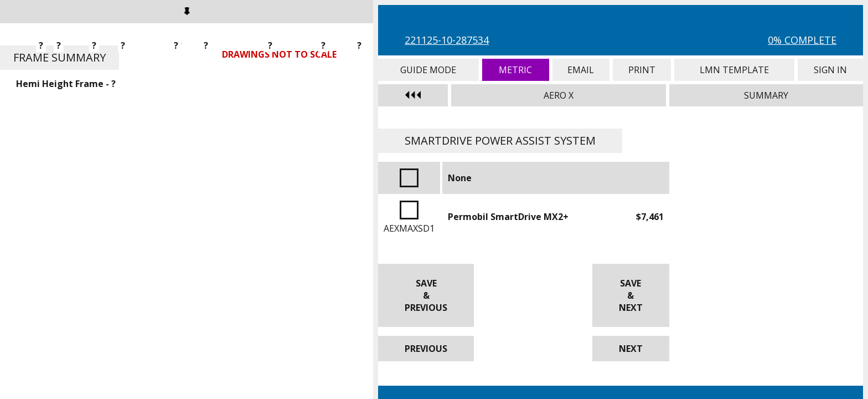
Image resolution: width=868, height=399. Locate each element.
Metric (516, 70)
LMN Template (734, 70)
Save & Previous (426, 295)
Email (581, 70)
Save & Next (631, 295)
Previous (426, 349)
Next (631, 349)
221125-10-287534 (447, 40)
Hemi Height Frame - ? (66, 84)
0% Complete (802, 40)
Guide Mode (428, 70)
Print (642, 70)
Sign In (830, 70)
